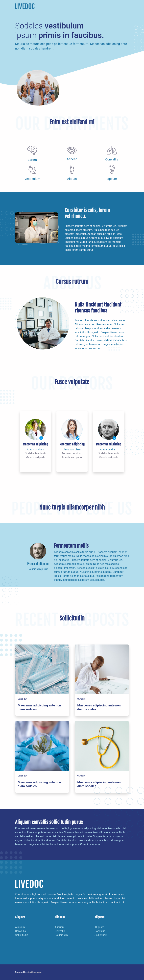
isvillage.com (35, 972)
